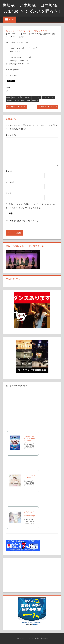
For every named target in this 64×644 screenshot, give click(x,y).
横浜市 (23, 100)
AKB (25, 34)
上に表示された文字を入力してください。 (24, 221)
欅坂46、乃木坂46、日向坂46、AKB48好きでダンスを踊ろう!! (32, 8)
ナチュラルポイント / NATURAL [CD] (30, 477)
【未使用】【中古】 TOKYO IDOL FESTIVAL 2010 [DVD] (30, 439)
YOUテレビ (27, 97)
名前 (9, 171)
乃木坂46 (40, 34)
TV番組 (20, 97)
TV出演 (14, 97)
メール (10, 182)
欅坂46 (29, 100)
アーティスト (37, 97)
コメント (11, 135)
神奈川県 (35, 100)
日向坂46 (48, 34)
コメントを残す (18, 37)
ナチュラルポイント (48, 97)
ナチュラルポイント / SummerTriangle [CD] (30, 515)
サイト (9, 193)
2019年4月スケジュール (17, 107)
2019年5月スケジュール (47, 107)
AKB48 (34, 34)
